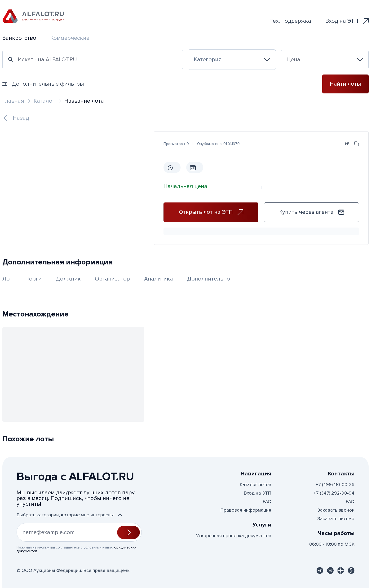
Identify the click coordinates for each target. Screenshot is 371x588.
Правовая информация (246, 510)
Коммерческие (70, 38)
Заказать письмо (336, 519)
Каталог (44, 101)
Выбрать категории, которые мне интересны (69, 515)
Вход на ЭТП (347, 21)
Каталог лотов (256, 485)
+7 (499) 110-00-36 (335, 485)
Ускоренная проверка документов (234, 536)
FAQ (267, 502)
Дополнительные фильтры (43, 84)
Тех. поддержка (291, 21)
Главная (13, 101)
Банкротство (19, 38)
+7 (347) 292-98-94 (334, 493)
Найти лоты (345, 84)
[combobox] (232, 60)
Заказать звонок (336, 510)
